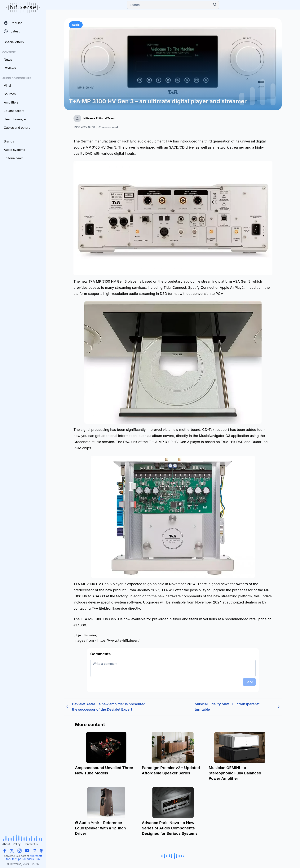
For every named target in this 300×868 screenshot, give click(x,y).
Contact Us (31, 844)
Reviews (10, 68)
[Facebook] (5, 851)
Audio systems (14, 150)
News (8, 60)
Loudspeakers (14, 111)
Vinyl (7, 86)
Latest (12, 31)
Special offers (14, 42)
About (6, 844)
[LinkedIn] (34, 851)
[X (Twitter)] (12, 851)
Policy (17, 844)
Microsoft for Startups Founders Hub (24, 857)
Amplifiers (11, 102)
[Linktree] (41, 851)
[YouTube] (27, 851)
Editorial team (14, 158)
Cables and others (17, 128)
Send (249, 682)
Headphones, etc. (17, 119)
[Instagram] (20, 851)
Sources (10, 94)
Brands (9, 141)
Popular (13, 23)
